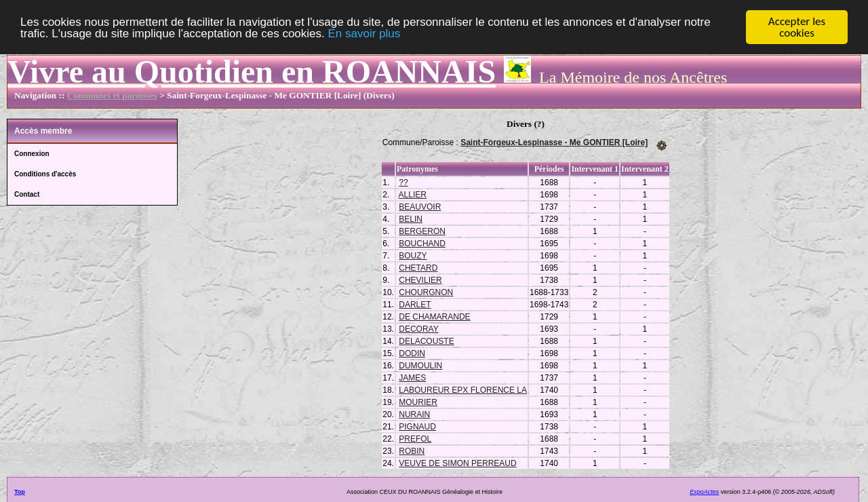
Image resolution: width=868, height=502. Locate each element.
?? (403, 182)
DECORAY (418, 328)
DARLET (415, 304)
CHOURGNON (426, 292)
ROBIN (412, 450)
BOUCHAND (422, 243)
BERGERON (422, 231)
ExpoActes (704, 491)
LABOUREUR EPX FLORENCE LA (463, 389)
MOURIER (418, 402)
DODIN (412, 353)
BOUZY (413, 255)
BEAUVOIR (420, 206)
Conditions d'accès (45, 174)
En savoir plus (364, 33)
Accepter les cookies (797, 27)
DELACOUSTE (426, 341)
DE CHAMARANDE (434, 316)
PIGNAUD (417, 426)
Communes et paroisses (112, 95)
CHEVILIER (420, 279)
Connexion (32, 154)
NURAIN (414, 414)
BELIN (411, 218)
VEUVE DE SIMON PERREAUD (457, 463)
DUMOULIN (420, 365)
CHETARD (418, 267)
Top (20, 491)
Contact (27, 194)
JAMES (412, 377)
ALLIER (413, 194)
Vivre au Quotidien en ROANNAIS (252, 72)
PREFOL (415, 438)
